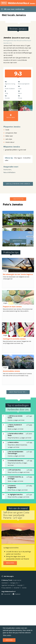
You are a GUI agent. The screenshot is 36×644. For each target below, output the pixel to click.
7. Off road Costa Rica (14, 470)
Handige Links (14, 583)
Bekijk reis (10, 563)
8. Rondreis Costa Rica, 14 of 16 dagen (15, 478)
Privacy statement (6, 588)
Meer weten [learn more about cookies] (7, 635)
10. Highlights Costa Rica (15, 494)
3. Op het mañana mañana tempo (15, 434)
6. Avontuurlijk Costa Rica (16, 460)
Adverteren (5, 583)
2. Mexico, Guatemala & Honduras (15, 426)
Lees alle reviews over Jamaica (18, 184)
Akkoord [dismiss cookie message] (9, 640)
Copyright (20, 585)
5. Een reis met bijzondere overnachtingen (15, 452)
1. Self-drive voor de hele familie (15, 417)
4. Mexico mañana (13, 442)
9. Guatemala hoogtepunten (12, 486)
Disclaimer (17, 588)
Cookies (24, 588)
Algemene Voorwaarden (8, 585)
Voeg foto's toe (18, 199)
